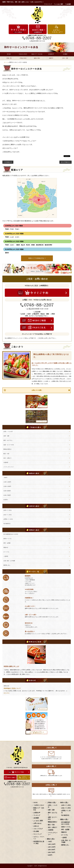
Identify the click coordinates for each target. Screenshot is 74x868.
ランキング (37, 815)
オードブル (6, 552)
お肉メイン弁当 (7, 510)
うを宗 (35, 866)
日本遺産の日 (8, 162)
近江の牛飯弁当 (65, 162)
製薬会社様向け (7, 449)
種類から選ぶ (64, 819)
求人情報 (36, 831)
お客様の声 (51, 54)
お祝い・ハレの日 (8, 431)
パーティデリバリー (9, 467)
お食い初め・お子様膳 (9, 561)
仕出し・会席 (65, 58)
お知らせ (36, 826)
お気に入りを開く (37, 390)
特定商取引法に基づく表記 (39, 842)
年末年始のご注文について (12, 688)
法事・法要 (6, 436)
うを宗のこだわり (23, 54)
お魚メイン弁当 (7, 515)
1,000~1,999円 (7, 482)
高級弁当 (51, 58)
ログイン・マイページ (39, 838)
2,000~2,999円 (7, 486)
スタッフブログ (38, 829)
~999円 (5, 478)
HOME (9, 54)
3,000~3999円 (7, 491)
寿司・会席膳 (7, 543)
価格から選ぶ (37, 58)
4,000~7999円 (7, 495)
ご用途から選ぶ (23, 58)
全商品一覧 (9, 58)
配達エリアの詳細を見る (36, 258)
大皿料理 (6, 462)
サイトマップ (49, 4)
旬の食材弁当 (7, 524)
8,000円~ (6, 500)
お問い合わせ (37, 823)
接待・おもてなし (8, 440)
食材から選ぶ (64, 803)
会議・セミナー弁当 (9, 445)
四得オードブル (7, 539)
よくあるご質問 (59, 4)
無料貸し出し (7, 565)
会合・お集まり (7, 458)
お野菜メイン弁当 (8, 519)
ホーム (6, 62)
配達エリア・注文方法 (37, 54)
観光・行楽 (6, 454)
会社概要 (69, 4)
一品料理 (6, 556)
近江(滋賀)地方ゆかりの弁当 (11, 534)
